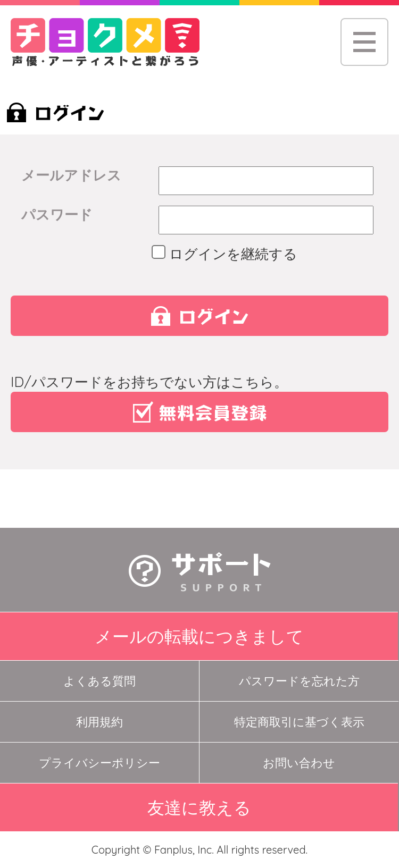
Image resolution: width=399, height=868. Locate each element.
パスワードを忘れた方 (299, 681)
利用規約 (99, 722)
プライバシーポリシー (99, 763)
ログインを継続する (228, 254)
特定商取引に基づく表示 (299, 722)
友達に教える (199, 807)
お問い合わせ (299, 763)
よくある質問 (99, 681)
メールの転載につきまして (199, 636)
